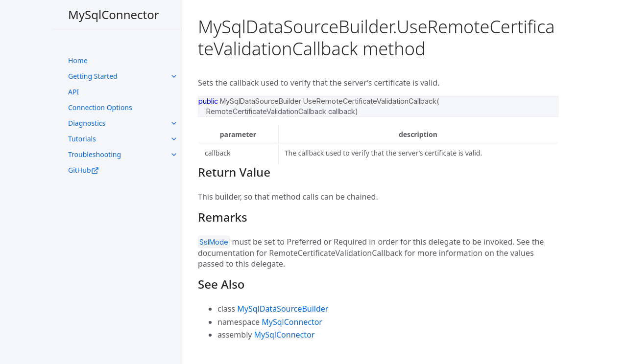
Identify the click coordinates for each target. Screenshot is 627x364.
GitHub (84, 170)
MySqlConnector (114, 14)
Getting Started (93, 76)
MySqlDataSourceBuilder (283, 309)
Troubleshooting (95, 154)
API (73, 92)
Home (78, 60)
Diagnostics (87, 123)
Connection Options (100, 107)
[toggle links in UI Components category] (174, 76)
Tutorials (82, 139)
